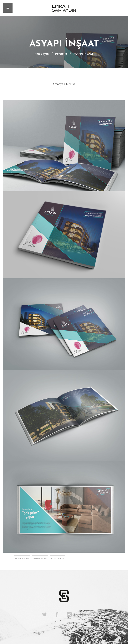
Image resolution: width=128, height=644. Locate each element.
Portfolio (61, 54)
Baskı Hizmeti (58, 558)
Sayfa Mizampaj (40, 558)
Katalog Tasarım (22, 558)
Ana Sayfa (42, 54)
